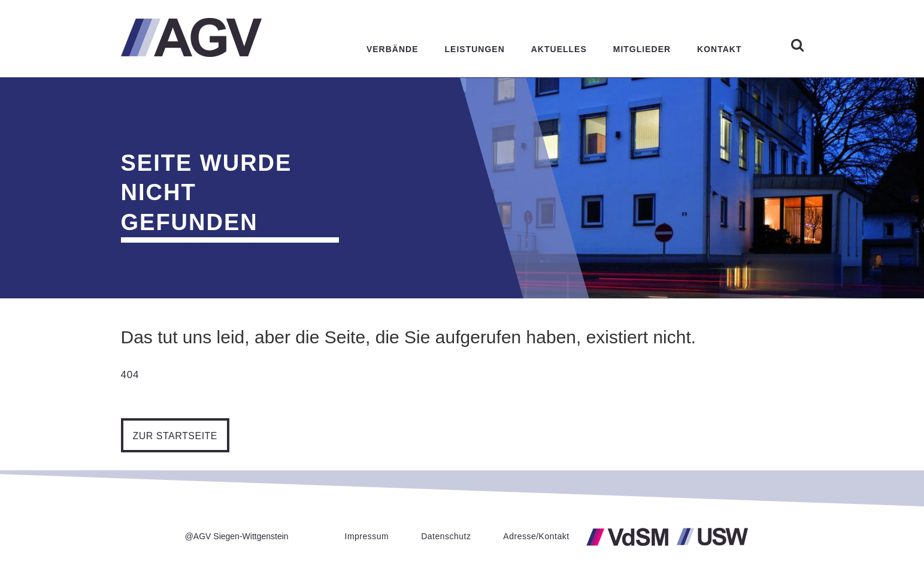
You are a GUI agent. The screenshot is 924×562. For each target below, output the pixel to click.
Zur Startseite (181, 436)
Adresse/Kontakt (536, 536)
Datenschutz (446, 536)
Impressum (367, 536)
